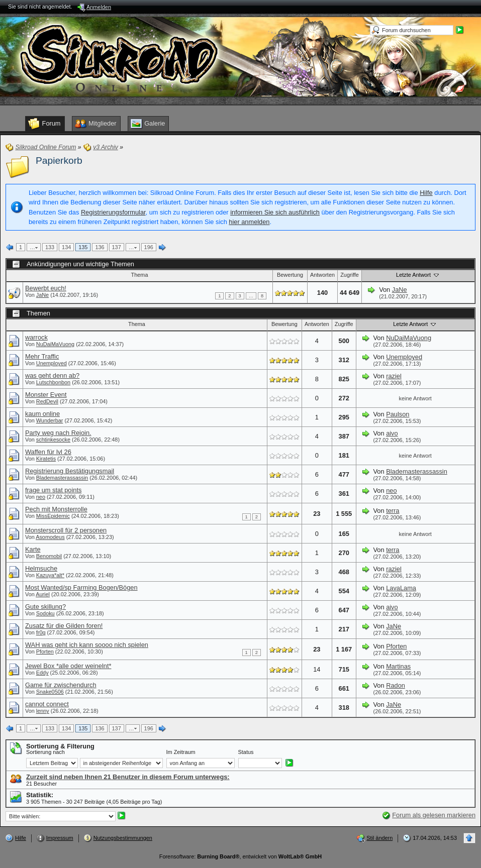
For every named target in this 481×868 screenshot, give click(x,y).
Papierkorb (59, 160)
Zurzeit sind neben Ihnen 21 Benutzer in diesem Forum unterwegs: (128, 777)
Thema (140, 275)
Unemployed (52, 363)
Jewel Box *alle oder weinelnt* (68, 666)
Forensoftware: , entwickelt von (241, 856)
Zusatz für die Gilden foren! (64, 626)
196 (149, 247)
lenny (43, 711)
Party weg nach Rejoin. (58, 433)
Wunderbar (50, 420)
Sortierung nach (45, 752)
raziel (394, 376)
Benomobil (49, 556)
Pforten (45, 652)
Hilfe (426, 193)
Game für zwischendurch (61, 685)
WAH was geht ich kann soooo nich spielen (87, 645)
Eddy (42, 673)
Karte (33, 549)
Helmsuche (41, 568)
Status (246, 752)
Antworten (322, 275)
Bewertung (290, 275)
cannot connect (47, 704)
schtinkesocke (53, 440)
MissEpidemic (53, 516)
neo (41, 497)
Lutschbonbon (53, 382)
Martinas (398, 666)
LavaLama (401, 588)
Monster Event (46, 395)
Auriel (43, 594)
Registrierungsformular (113, 212)
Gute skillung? (45, 607)
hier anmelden (249, 222)
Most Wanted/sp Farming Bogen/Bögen (81, 587)
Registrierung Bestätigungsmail (70, 471)
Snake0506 (50, 692)
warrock (36, 337)
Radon (396, 685)
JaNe (42, 295)
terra (393, 511)
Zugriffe (350, 275)
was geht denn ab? (52, 375)
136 (100, 247)
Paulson (398, 414)
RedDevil (47, 401)
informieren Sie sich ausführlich (275, 212)
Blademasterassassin (62, 478)
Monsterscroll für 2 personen (66, 530)
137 (117, 247)
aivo (392, 433)
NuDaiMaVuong (55, 344)
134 (66, 247)
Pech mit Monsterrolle (56, 509)
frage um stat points (53, 490)
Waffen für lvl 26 (48, 452)
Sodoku (45, 613)
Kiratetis (46, 459)
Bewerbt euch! (46, 288)
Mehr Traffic (42, 356)
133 (50, 247)
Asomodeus (50, 537)
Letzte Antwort (418, 275)
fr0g (41, 632)
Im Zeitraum (181, 752)
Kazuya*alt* (50, 575)
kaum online (42, 414)
